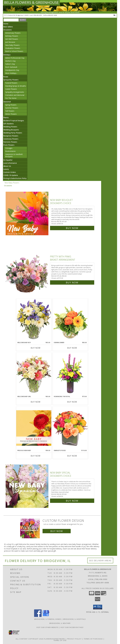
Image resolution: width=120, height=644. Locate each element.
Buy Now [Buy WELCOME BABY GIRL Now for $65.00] (36, 402)
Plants (6, 118)
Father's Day (10, 64)
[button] (98, 607)
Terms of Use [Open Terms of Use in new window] (60, 640)
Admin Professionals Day (15, 58)
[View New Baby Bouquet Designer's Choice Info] (27, 213)
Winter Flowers (11, 114)
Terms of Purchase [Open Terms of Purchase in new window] (93, 639)
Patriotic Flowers (10, 142)
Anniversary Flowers (13, 33)
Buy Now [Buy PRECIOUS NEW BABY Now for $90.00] (36, 456)
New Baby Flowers (12, 45)
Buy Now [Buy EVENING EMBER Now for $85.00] (72, 348)
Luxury (6, 169)
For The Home (11, 98)
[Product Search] (11, 20)
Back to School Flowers (14, 51)
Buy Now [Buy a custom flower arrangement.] (57, 531)
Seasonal (7, 102)
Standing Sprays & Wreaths (16, 86)
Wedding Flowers (10, 127)
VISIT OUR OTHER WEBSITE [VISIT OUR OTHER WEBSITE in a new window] (48, 627)
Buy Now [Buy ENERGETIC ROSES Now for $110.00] (72, 456)
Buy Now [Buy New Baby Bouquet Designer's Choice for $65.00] (72, 228)
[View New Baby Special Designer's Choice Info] (27, 486)
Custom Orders (10, 172)
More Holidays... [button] (11, 73)
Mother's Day (10, 61)
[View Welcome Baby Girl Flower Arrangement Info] (34, 374)
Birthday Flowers (12, 36)
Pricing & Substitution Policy (15, 178)
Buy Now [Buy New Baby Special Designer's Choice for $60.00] (72, 501)
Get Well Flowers (12, 39)
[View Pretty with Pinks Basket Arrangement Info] (27, 269)
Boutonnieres (10, 151)
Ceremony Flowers (11, 139)
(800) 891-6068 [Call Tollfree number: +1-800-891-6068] (102, 583)
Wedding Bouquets (11, 130)
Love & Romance (10, 163)
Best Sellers (8, 27)
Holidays (7, 55)
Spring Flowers (11, 105)
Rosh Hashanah (11, 67)
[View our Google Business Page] (46, 616)
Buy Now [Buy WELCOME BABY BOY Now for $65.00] (36, 348)
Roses (6, 77)
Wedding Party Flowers (13, 133)
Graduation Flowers (13, 48)
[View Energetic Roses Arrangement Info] (70, 428)
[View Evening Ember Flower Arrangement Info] (70, 320)
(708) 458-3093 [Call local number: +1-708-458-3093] (38, 15)
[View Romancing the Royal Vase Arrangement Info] (70, 374)
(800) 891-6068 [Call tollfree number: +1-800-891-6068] (53, 15)
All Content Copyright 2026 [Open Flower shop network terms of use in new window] (30, 639)
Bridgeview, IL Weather (60, 623)
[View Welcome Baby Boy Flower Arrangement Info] (34, 320)
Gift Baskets (8, 124)
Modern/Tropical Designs (14, 121)
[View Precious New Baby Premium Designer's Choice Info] (34, 428)
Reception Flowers (11, 136)
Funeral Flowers (11, 83)
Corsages (9, 148)
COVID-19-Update (11, 175)
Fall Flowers (10, 111)
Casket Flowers (11, 89)
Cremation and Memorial (15, 95)
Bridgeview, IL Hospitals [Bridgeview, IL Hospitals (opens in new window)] (74, 619)
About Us (7, 166)
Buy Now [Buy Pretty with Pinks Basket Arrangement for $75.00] (72, 282)
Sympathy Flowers (11, 80)
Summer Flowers (12, 108)
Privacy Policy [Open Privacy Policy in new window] (74, 639)
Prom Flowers (9, 145)
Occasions (7, 30)
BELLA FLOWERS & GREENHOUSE (31, 2)
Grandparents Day (12, 70)
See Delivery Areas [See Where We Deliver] (100, 561)
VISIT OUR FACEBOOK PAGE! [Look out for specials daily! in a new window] (72, 627)
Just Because (10, 42)
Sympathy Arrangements (15, 92)
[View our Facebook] (38, 616)
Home (6, 24)
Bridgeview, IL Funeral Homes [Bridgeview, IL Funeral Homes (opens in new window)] (48, 619)
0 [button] (115, 15)
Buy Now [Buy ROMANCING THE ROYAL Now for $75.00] (72, 402)
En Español (8, 160)
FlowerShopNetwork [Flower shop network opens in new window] (54, 639)
